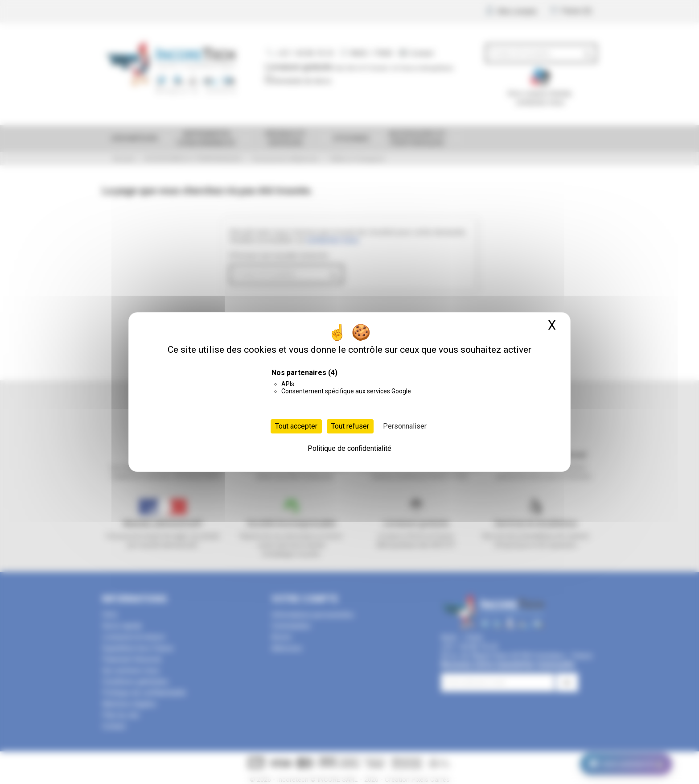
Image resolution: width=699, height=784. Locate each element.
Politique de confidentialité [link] (349, 448)
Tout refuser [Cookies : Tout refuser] (350, 426)
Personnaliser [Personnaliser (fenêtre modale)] (405, 426)
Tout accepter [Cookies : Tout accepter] (296, 426)
